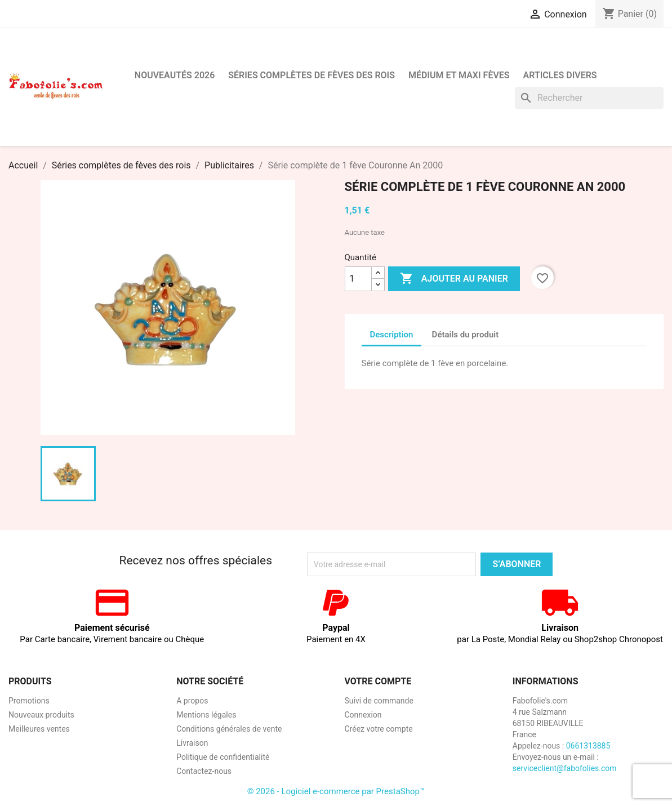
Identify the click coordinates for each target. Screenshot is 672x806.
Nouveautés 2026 (175, 75)
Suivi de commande (379, 701)
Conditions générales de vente (229, 729)
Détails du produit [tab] (466, 335)
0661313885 (588, 746)
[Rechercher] (589, 98)
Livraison (192, 743)
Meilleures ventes (39, 729)
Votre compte (378, 681)
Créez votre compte (379, 729)
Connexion (363, 715)
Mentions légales (206, 715)
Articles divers (560, 75)
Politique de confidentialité (223, 757)
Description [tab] (392, 335)
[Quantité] (358, 279)
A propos (192, 701)
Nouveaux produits (41, 715)
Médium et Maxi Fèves (459, 75)
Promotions (29, 701)
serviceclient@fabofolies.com (565, 768)
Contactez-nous (204, 771)
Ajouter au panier (454, 279)
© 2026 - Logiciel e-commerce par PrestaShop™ (336, 791)
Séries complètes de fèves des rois (311, 75)
